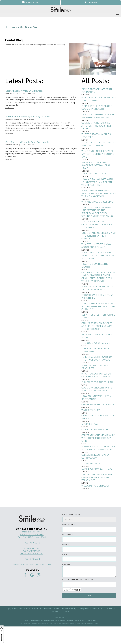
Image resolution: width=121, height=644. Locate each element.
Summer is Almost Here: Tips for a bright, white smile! (96, 463)
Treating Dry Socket (94, 176)
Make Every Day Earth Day (97, 486)
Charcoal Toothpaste (96, 442)
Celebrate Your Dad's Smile (98, 417)
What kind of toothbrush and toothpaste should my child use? (98, 316)
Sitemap (65, 628)
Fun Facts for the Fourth (98, 394)
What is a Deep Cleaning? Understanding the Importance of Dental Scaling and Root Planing (98, 215)
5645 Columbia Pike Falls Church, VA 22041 (32, 553)
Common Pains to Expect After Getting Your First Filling (97, 127)
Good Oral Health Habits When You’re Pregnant (98, 401)
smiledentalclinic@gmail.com (32, 582)
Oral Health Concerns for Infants (98, 430)
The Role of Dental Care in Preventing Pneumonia (98, 117)
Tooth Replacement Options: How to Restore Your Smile (97, 229)
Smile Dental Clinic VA (35, 626)
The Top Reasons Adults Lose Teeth (97, 137)
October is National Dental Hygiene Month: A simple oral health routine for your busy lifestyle (97, 284)
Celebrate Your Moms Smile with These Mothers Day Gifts (98, 451)
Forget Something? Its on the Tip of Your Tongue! (98, 369)
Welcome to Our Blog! (96, 503)
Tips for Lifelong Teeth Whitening (96, 361)
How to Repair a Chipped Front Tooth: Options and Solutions (98, 260)
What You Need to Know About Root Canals (97, 250)
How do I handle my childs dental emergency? (98, 297)
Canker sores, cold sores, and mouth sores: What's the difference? (97, 336)
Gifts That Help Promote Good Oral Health (97, 108)
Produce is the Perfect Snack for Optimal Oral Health (96, 168)
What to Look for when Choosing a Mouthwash (97, 387)
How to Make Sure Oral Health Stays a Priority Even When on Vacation (96, 197)
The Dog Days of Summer (97, 353)
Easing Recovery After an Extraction (97, 91)
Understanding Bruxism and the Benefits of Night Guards (98, 240)
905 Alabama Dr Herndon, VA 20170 (32, 570)
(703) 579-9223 (32, 576)
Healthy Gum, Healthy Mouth (96, 271)
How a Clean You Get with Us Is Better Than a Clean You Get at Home (98, 185)
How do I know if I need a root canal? (97, 410)
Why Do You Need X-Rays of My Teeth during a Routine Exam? (98, 156)
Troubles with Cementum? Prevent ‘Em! (98, 306)
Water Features (91, 423)
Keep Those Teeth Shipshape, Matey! (92, 326)
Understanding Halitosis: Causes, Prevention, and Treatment (98, 494)
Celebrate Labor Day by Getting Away (96, 473)
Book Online (30, 3)
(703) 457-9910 (32, 560)
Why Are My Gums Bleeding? (99, 205)
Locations (91, 3)
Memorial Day (90, 437)
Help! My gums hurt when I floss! (98, 346)
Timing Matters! (92, 480)
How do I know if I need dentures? (96, 378)
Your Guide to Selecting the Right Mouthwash (97, 146)
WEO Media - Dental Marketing (63, 626)
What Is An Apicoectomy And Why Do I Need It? (97, 99)
